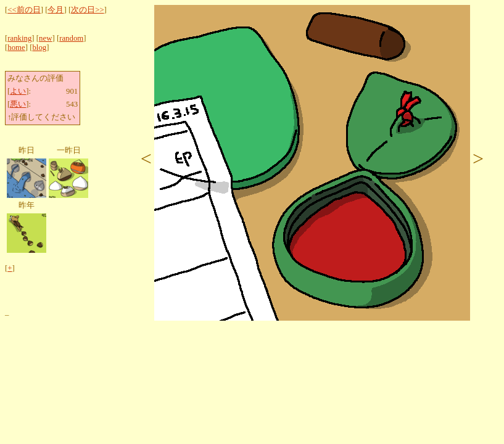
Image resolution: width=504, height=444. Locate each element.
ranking (19, 38)
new (45, 38)
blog (39, 47)
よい (18, 91)
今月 (56, 10)
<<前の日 (24, 10)
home (16, 47)
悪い (18, 104)
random (71, 38)
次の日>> (87, 10)
